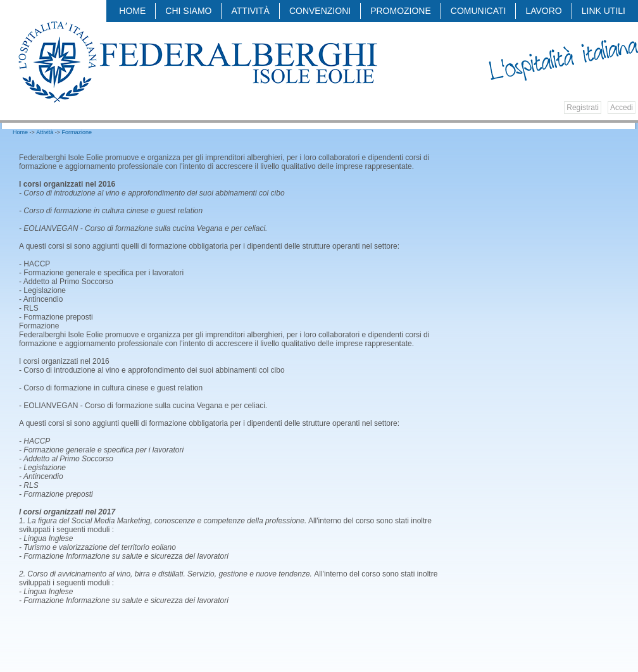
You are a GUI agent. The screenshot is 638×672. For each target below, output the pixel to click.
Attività (250, 11)
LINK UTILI (604, 11)
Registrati (583, 108)
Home (132, 11)
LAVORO (543, 11)
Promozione (401, 11)
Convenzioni (320, 11)
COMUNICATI (478, 11)
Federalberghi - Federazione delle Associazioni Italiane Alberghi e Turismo (197, 61)
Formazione (77, 132)
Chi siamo (188, 11)
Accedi (622, 108)
